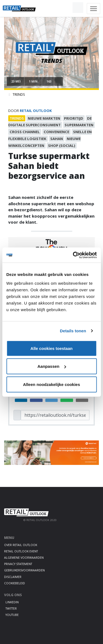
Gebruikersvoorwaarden (24, 570)
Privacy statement (18, 564)
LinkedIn (12, 602)
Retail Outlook (36, 111)
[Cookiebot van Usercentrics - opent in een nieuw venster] (73, 255)
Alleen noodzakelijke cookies (52, 384)
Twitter (11, 609)
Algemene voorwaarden (24, 558)
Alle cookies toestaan (51, 348)
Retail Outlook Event (21, 551)
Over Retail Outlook (21, 545)
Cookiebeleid (15, 583)
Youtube (12, 615)
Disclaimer (13, 577)
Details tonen (73, 331)
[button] (65, 8)
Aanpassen (52, 366)
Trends (19, 94)
